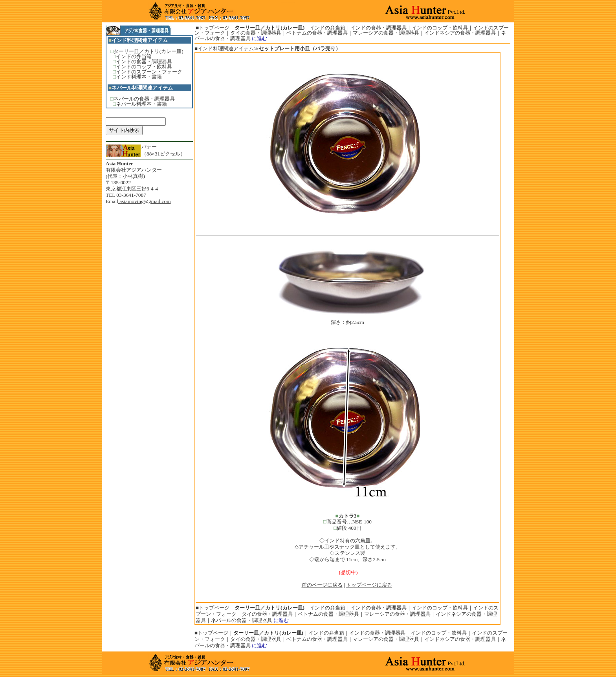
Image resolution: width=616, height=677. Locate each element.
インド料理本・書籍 (139, 77)
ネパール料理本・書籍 (141, 104)
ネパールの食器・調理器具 (144, 99)
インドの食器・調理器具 (144, 61)
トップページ (214, 28)
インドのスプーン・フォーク (149, 72)
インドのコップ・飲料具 (144, 67)
